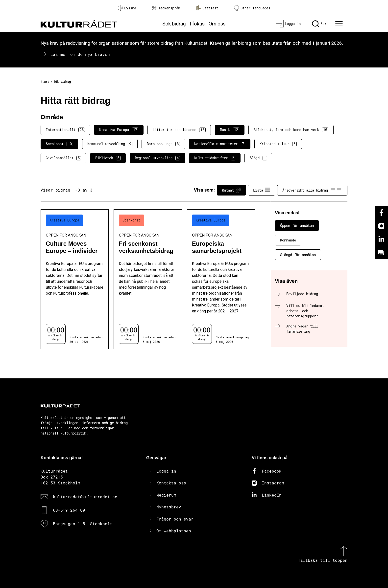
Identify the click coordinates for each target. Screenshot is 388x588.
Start (45, 82)
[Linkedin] (381, 239)
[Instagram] (381, 226)
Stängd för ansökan (298, 255)
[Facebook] (381, 213)
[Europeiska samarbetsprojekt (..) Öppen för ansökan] (221, 279)
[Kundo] (381, 253)
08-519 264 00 (69, 510)
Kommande (288, 240)
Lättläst (207, 8)
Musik (230, 130)
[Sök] (319, 24)
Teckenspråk (166, 8)
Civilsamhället (63, 158)
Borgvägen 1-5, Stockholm (83, 524)
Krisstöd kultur (278, 144)
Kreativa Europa (119, 130)
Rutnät (231, 190)
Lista (262, 190)
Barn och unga (163, 144)
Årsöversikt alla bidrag (312, 190)
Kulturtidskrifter (215, 158)
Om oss (217, 24)
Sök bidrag (174, 24)
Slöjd (258, 158)
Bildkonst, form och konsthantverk (291, 130)
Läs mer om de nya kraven (80, 54)
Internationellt (65, 130)
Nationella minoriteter (220, 144)
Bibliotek (108, 158)
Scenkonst (59, 144)
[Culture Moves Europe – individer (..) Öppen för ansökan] (75, 279)
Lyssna (127, 8)
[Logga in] (288, 24)
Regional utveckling (157, 158)
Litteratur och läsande (179, 130)
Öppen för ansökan (297, 226)
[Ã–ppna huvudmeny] (340, 24)
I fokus (197, 24)
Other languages (252, 8)
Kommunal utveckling (110, 144)
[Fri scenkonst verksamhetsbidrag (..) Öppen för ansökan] (148, 279)
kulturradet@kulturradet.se (85, 497)
